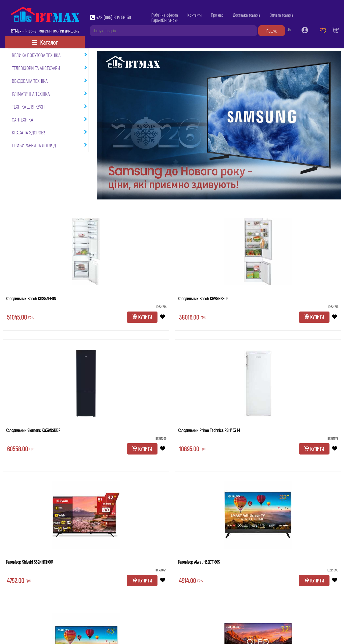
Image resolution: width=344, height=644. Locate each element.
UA (289, 29)
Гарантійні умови (165, 20)
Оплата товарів (282, 15)
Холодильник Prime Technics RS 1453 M (209, 430)
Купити (142, 317)
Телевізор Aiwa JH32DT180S (199, 562)
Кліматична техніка (31, 94)
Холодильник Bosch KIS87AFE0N (31, 298)
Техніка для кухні (29, 107)
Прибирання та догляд (34, 145)
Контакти (194, 15)
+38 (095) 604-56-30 (114, 17)
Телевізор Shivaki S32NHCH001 (29, 562)
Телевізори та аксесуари (36, 68)
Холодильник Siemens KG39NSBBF (33, 430)
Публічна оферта (165, 15)
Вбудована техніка (30, 81)
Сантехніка (22, 120)
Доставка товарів (247, 15)
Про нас (217, 15)
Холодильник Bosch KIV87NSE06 (203, 298)
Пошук (272, 31)
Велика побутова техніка (36, 55)
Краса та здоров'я (29, 133)
